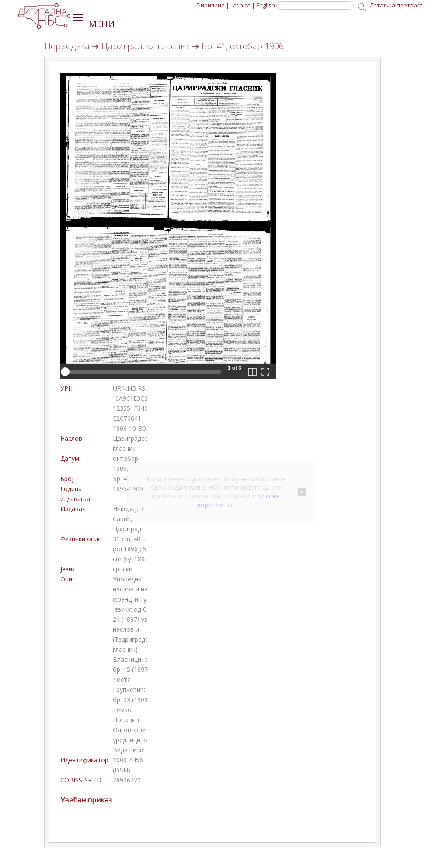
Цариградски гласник (146, 46)
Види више (129, 750)
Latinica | (243, 5)
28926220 (127, 780)
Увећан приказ (86, 800)
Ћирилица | (213, 5)
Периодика (67, 46)
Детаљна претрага (396, 5)
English (266, 5)
